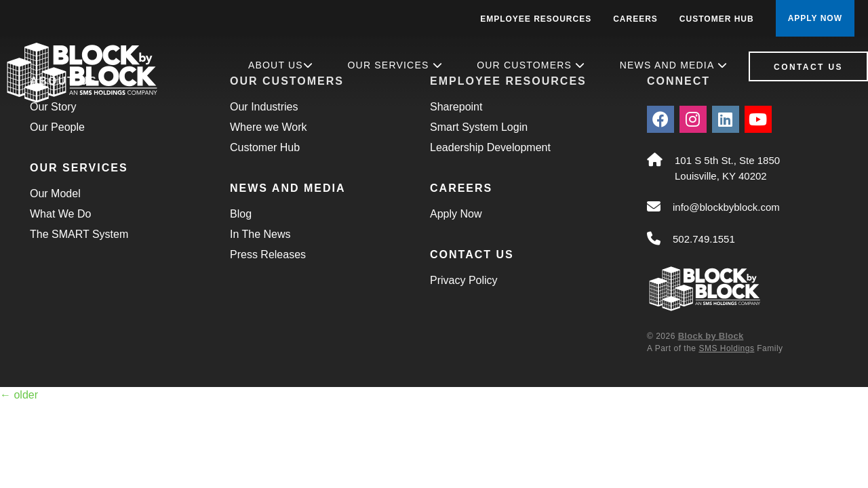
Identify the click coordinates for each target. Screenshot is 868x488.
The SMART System (79, 234)
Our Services (395, 65)
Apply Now (456, 214)
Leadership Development (490, 147)
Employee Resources (536, 19)
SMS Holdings (726, 348)
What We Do (60, 214)
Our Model (55, 194)
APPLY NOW (815, 18)
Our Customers (531, 65)
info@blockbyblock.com (726, 207)
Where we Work (269, 127)
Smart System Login (479, 127)
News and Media (674, 65)
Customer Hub (717, 19)
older (19, 395)
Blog (241, 214)
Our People (57, 127)
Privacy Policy (464, 280)
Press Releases (268, 255)
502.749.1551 (704, 239)
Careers (635, 19)
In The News (260, 234)
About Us (281, 65)
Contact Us (808, 67)
